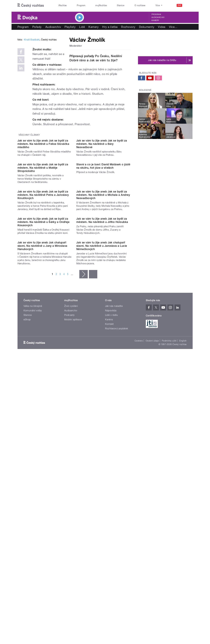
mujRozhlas (101, 5)
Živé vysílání (71, 499)
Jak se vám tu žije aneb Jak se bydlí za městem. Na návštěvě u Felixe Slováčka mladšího (43, 215)
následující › (84, 467)
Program (81, 5)
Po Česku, (102, 56)
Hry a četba (110, 27)
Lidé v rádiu (112, 508)
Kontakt (109, 517)
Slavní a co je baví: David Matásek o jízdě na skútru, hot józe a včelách (103, 268)
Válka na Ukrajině (33, 499)
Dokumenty (147, 27)
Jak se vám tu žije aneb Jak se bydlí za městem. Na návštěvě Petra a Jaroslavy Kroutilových (43, 327)
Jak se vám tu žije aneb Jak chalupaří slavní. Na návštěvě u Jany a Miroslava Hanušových (42, 439)
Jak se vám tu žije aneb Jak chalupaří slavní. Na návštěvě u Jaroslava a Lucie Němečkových (102, 439)
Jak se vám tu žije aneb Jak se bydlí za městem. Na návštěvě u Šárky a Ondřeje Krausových (44, 385)
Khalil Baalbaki (32, 85)
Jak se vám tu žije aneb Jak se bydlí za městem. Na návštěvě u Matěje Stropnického (43, 269)
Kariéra (109, 513)
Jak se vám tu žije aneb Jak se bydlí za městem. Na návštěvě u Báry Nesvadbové (102, 215)
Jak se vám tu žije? (104, 60)
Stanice (121, 5)
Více (173, 27)
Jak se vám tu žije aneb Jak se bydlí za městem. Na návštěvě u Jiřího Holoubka (102, 383)
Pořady (37, 27)
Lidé (82, 27)
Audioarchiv (158, 17)
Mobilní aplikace (73, 513)
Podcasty (69, 508)
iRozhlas (63, 5)
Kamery (155, 20)
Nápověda (111, 504)
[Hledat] (189, 5)
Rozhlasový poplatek (117, 522)
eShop (27, 513)
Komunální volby (33, 504)
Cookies (139, 534)
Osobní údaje (152, 534)
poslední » (93, 467)
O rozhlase (140, 5)
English (183, 534)
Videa (162, 27)
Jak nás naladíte (114, 499)
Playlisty (70, 27)
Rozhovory (128, 27)
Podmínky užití (169, 534)
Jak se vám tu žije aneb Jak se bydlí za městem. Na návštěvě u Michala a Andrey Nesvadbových (103, 327)
